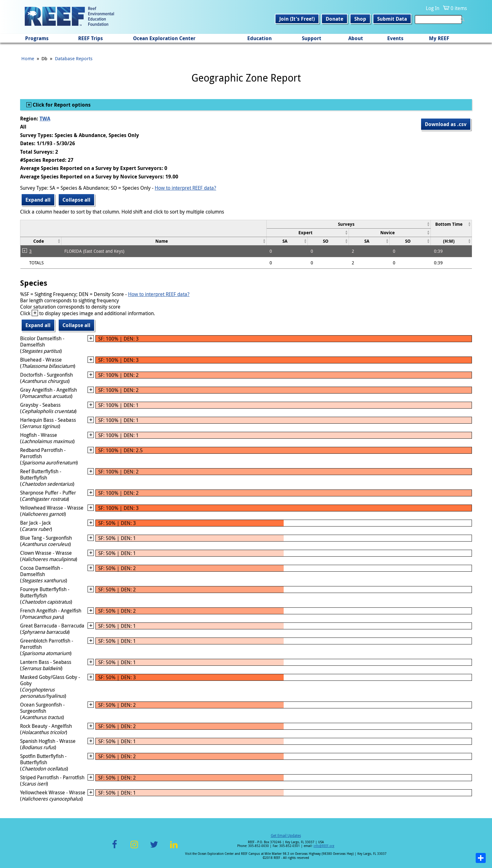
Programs (37, 38)
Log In (433, 8)
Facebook (115, 848)
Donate (334, 19)
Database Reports (74, 58)
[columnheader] (348, 224)
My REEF (439, 38)
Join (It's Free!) (297, 19)
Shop (360, 19)
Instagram (134, 848)
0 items (459, 8)
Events (395, 38)
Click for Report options (61, 105)
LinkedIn (174, 848)
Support (312, 38)
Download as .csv (446, 124)
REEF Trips (91, 38)
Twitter (154, 848)
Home (28, 58)
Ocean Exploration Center (164, 38)
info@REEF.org (324, 846)
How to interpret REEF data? (185, 188)
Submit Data (392, 19)
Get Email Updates (286, 835)
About (356, 38)
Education (259, 38)
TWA (45, 119)
